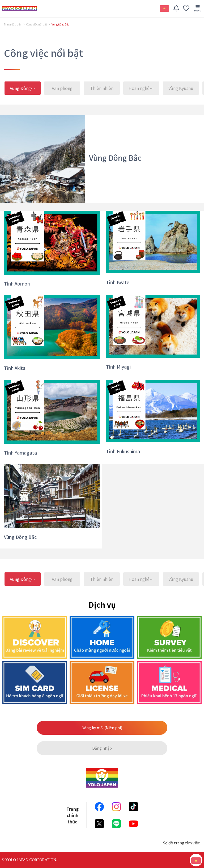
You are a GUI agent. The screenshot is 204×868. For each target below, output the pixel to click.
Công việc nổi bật (37, 24)
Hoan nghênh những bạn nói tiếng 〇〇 (144, 88)
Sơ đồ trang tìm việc (181, 843)
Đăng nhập (102, 748)
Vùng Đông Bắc (25, 88)
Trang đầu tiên (13, 24)
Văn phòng (62, 88)
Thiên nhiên (102, 88)
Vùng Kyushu (181, 88)
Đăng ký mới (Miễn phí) (102, 728)
